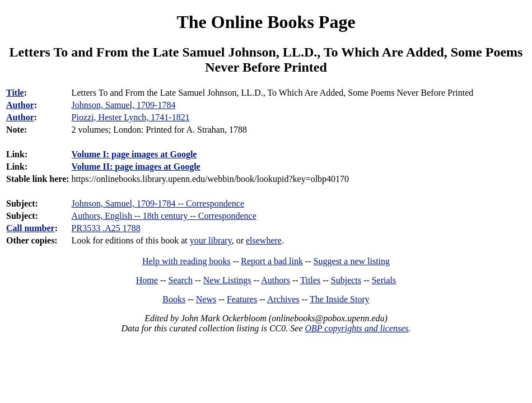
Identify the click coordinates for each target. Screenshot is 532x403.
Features (242, 299)
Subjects (346, 280)
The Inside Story (340, 299)
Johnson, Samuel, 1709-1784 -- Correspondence (158, 203)
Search (181, 280)
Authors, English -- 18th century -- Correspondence (164, 216)
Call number (31, 228)
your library (211, 240)
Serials (384, 280)
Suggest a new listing (352, 261)
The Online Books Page (266, 22)
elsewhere (264, 240)
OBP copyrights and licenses (356, 328)
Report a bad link (272, 261)
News (206, 299)
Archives (283, 299)
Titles (310, 280)
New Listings (227, 280)
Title (15, 93)
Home (147, 280)
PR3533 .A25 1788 (106, 228)
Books (174, 299)
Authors (276, 280)
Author (20, 105)
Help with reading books (186, 261)
